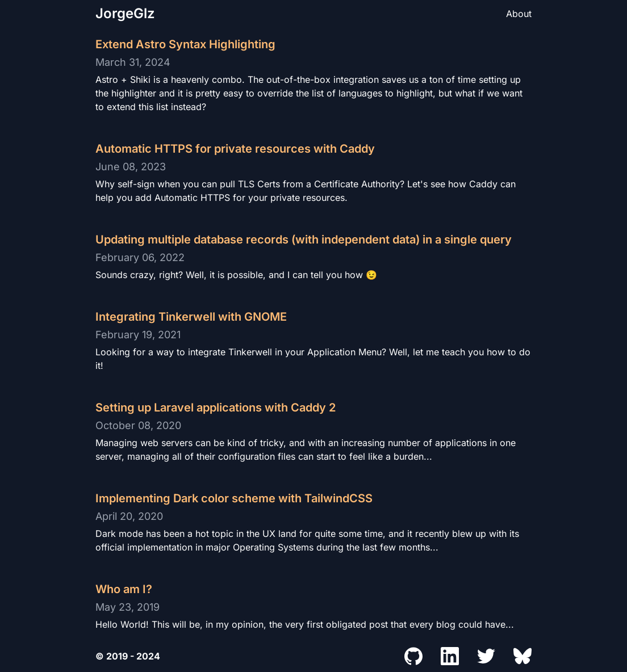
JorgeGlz (125, 13)
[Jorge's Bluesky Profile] (522, 656)
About (519, 14)
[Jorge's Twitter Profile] (486, 656)
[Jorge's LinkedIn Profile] (450, 656)
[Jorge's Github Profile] (413, 656)
